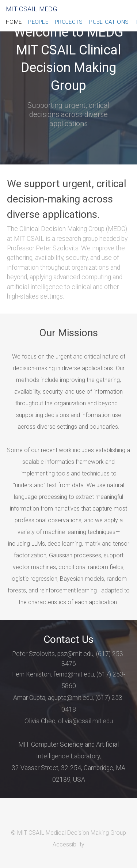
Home (14, 22)
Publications (109, 22)
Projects (69, 22)
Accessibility (68, 844)
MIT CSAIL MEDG (31, 9)
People (38, 22)
